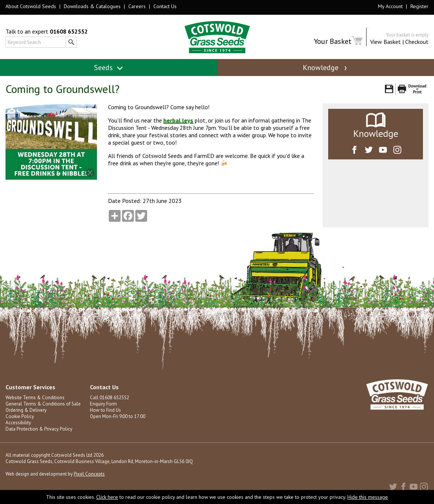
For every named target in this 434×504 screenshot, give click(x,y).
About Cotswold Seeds (31, 6)
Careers (137, 6)
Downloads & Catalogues (92, 6)
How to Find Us (105, 410)
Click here (107, 497)
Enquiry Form (103, 404)
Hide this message (368, 497)
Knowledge (326, 68)
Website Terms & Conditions (35, 398)
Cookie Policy (20, 416)
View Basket (386, 42)
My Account (390, 6)
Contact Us (165, 6)
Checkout (417, 42)
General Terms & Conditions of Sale (43, 404)
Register (419, 6)
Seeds (109, 68)
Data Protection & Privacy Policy (39, 429)
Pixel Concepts (89, 474)
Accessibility (18, 423)
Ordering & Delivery (26, 410)
